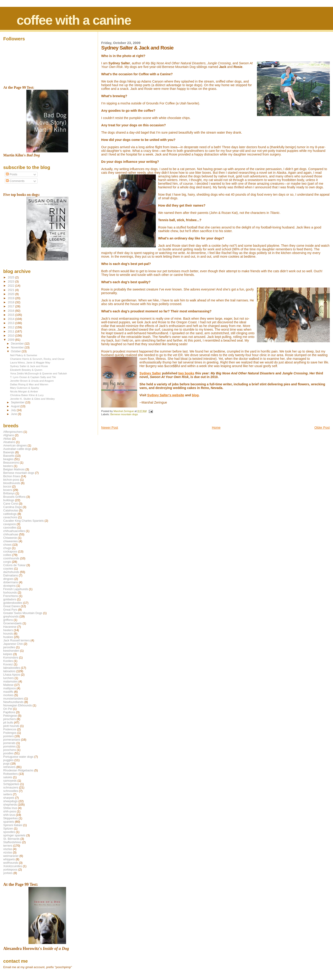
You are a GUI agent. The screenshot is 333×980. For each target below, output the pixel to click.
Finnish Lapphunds (16, 589)
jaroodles (9, 647)
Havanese (10, 627)
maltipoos (9, 688)
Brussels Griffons (14, 497)
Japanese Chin (13, 644)
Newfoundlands (13, 702)
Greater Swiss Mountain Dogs (23, 613)
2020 (11, 294)
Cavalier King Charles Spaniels (23, 521)
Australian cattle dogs (17, 449)
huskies (8, 637)
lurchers (8, 678)
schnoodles (11, 791)
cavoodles (10, 528)
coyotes (8, 569)
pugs (6, 764)
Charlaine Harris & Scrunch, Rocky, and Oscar (37, 359)
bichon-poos (11, 480)
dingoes (8, 579)
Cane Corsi (10, 504)
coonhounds (11, 558)
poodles (8, 753)
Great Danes (12, 606)
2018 (11, 302)
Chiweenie (10, 538)
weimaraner (11, 856)
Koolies (8, 661)
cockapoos (10, 551)
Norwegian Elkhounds (17, 705)
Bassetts (9, 456)
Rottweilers (10, 774)
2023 (11, 281)
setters (8, 794)
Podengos (10, 733)
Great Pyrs (10, 610)
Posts (12, 174)
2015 (11, 315)
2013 (11, 323)
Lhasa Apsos (12, 675)
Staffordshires (12, 842)
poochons (10, 750)
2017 (11, 306)
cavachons (10, 517)
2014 (11, 319)
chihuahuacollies (14, 531)
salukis (8, 777)
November (18, 347)
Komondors (11, 657)
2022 (11, 286)
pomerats (9, 743)
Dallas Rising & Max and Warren (29, 384)
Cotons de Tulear (14, 565)
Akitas (7, 439)
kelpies (8, 654)
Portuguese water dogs (18, 757)
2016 (11, 311)
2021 (11, 290)
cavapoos (9, 524)
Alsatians (9, 442)
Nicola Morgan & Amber (24, 391)
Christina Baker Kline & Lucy (27, 395)
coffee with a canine (74, 20)
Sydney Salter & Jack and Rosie (29, 366)
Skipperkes (10, 818)
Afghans (9, 435)
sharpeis (9, 798)
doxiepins (9, 586)
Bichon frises (12, 476)
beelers (8, 466)
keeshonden (11, 651)
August (16, 406)
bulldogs (9, 500)
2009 (11, 340)
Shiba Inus (10, 808)
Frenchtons (11, 596)
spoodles (9, 832)
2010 (11, 336)
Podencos (10, 729)
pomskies (9, 746)
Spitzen (8, 828)
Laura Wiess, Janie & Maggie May (30, 362)
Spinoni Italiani (13, 825)
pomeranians (12, 740)
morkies (8, 695)
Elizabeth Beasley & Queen (26, 370)
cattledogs (10, 514)
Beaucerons (11, 463)
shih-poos (10, 811)
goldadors (10, 599)
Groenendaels (12, 623)
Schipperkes (11, 784)
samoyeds (10, 781)
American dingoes (15, 445)
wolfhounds (11, 863)
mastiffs (8, 692)
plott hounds (11, 726)
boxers (8, 490)
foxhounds (10, 592)
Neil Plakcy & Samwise (24, 355)
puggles (8, 760)
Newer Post (110, 428)
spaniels (9, 822)
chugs (7, 548)
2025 (11, 277)
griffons (8, 620)
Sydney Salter (150, 373)
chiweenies (10, 541)
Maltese (8, 685)
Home (216, 428)
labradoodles (12, 668)
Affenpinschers (13, 432)
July (14, 410)
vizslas (8, 852)
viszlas (8, 849)
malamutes (10, 681)
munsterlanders (13, 699)
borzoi (7, 486)
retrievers (9, 767)
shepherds (10, 805)
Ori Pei (8, 709)
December (18, 344)
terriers (8, 846)
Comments (15, 181)
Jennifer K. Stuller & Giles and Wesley (32, 399)
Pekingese (10, 716)
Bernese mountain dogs (124, 414)
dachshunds (11, 572)
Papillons (9, 712)
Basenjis (9, 452)
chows (7, 545)
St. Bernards (11, 839)
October (16, 351)
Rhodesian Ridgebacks (18, 770)
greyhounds (11, 616)
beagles (8, 459)
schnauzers (11, 787)
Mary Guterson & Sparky (24, 388)
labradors (9, 671)
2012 (11, 327)
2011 (11, 331)
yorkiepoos (10, 870)
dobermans (11, 582)
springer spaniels (14, 835)
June (14, 414)
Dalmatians (10, 575)
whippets (9, 859)
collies (7, 555)
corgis (7, 562)
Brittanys (9, 493)
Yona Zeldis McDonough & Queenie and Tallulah (38, 373)
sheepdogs (10, 801)
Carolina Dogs (13, 507)
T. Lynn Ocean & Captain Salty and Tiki (33, 377)
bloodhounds (12, 483)
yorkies (8, 873)
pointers (8, 736)
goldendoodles (13, 603)
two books (186, 373)
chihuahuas (11, 534)
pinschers (9, 719)
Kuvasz (8, 664)
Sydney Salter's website (166, 395)
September (18, 402)
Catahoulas (11, 510)
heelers (8, 630)
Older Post (322, 428)
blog (195, 395)
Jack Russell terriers (16, 640)
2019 (11, 298)
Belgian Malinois (14, 469)
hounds (8, 634)
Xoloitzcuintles (13, 866)
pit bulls (8, 722)
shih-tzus (9, 815)
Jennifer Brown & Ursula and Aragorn (32, 381)
